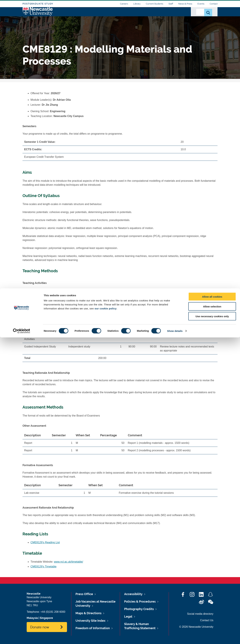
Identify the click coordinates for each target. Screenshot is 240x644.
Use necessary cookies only (212, 623)
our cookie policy (105, 615)
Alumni (181, 16)
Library (137, 4)
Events (201, 4)
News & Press (185, 4)
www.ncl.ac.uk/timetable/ (69, 562)
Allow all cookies (212, 603)
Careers (124, 4)
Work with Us (162, 16)
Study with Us (117, 16)
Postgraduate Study (38, 4)
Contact (214, 4)
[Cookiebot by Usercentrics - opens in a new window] (22, 638)
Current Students (154, 4)
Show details (175, 637)
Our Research (140, 16)
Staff (171, 4)
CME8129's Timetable (43, 567)
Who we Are (94, 16)
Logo (38, 15)
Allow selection (212, 613)
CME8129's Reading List (45, 542)
